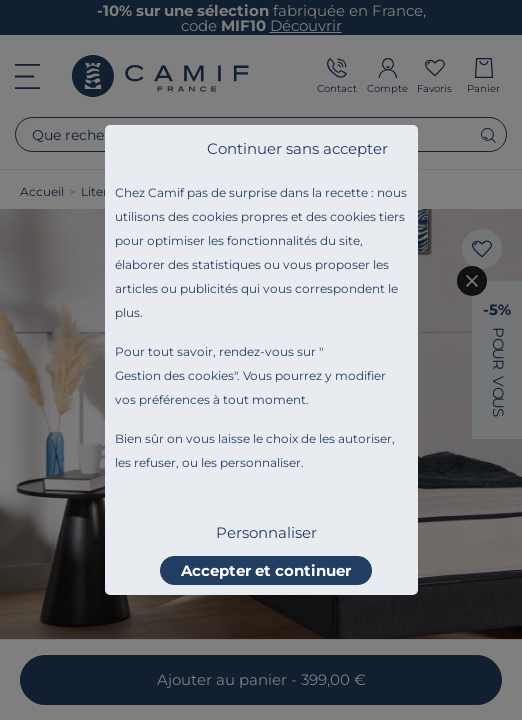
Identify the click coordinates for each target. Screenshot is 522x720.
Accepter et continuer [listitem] (266, 570)
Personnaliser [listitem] (266, 532)
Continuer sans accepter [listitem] (297, 148)
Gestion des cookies (174, 375)
